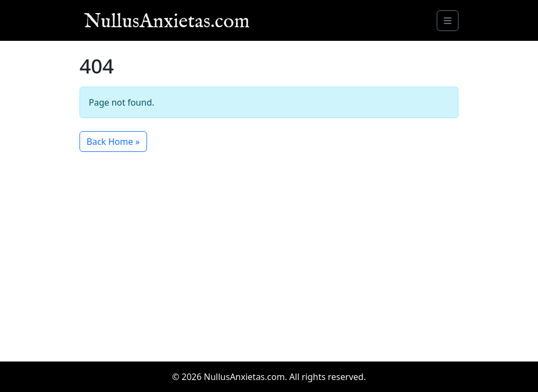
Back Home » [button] (113, 142)
